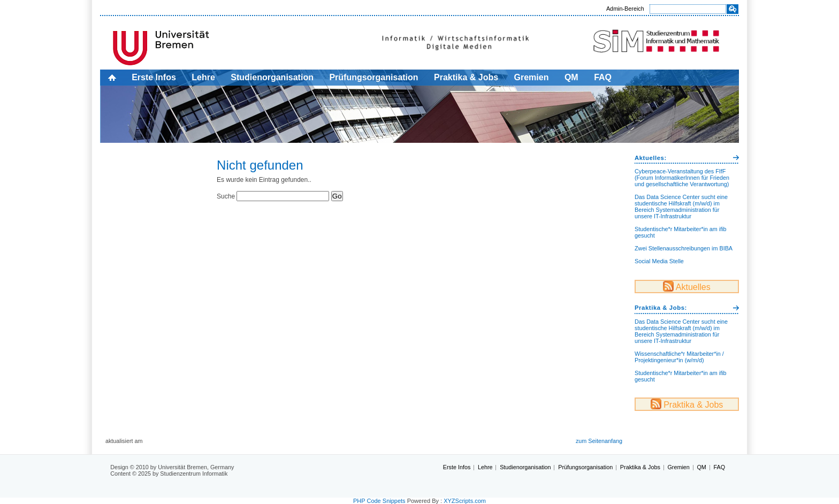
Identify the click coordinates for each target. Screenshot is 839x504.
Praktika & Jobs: (661, 308)
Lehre (203, 77)
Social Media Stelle (659, 261)
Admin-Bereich (625, 9)
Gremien (532, 77)
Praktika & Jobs (466, 77)
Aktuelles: (651, 158)
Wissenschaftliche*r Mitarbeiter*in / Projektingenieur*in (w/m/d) (679, 357)
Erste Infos (154, 77)
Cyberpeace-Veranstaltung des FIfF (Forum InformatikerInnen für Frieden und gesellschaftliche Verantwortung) (682, 178)
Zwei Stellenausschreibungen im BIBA (684, 248)
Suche (226, 196)
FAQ (603, 77)
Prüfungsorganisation (373, 77)
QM (571, 77)
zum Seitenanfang (599, 441)
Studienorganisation (272, 77)
